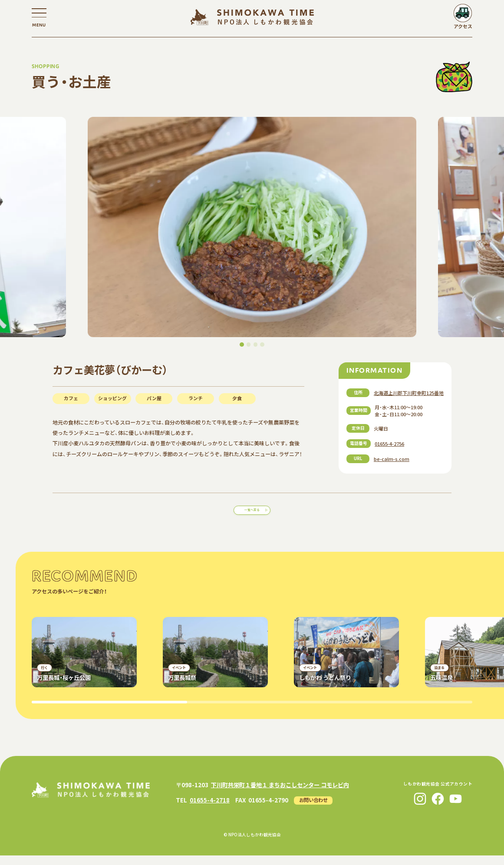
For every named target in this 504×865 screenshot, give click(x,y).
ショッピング (112, 398)
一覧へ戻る (252, 514)
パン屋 (154, 398)
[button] (242, 345)
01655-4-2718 (210, 809)
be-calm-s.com (392, 459)
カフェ (71, 398)
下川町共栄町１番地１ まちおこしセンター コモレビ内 (280, 794)
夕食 (237, 398)
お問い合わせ (313, 809)
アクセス (463, 26)
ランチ (196, 398)
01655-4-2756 (389, 444)
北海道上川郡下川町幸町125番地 (409, 393)
